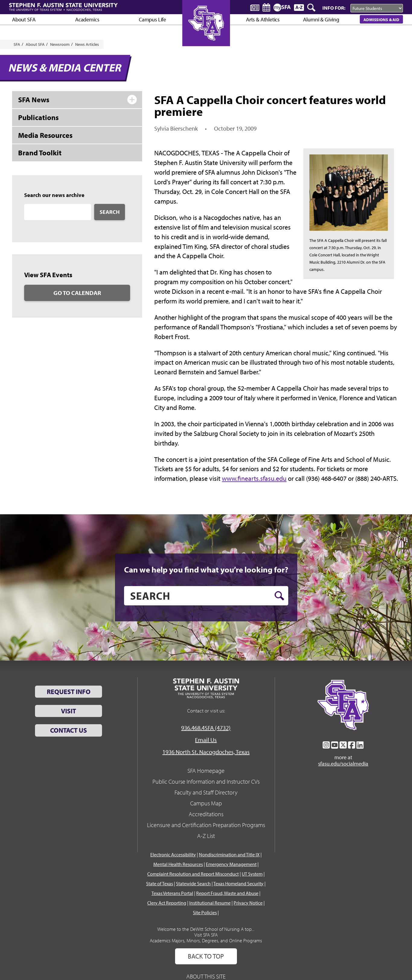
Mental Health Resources (178, 864)
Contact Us (69, 730)
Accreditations (206, 814)
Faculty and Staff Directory (206, 792)
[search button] (279, 596)
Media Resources (45, 135)
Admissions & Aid (381, 19)
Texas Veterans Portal (172, 893)
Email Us (206, 740)
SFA (17, 44)
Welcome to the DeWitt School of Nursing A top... (206, 929)
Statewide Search (193, 883)
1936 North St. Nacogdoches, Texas (206, 752)
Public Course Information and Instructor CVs (206, 781)
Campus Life (152, 19)
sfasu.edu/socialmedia (343, 764)
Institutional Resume (210, 903)
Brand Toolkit (40, 153)
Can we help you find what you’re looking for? (206, 569)
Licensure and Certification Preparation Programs (206, 825)
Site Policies (205, 912)
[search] (206, 596)
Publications (38, 117)
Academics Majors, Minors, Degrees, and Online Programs (206, 940)
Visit (69, 711)
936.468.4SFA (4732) (206, 728)
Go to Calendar (77, 293)
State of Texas (160, 883)
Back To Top (206, 956)
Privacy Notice (248, 903)
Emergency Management (231, 864)
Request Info (69, 692)
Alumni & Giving (321, 19)
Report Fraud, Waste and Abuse (227, 893)
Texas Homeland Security (238, 883)
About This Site (206, 976)
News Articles (87, 44)
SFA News (34, 100)
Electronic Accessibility (173, 855)
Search (110, 212)
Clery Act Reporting (167, 903)
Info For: (334, 8)
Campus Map (206, 803)
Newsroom (60, 44)
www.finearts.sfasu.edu (254, 478)
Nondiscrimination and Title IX (229, 855)
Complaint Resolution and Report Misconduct (193, 874)
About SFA (24, 19)
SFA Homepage (206, 771)
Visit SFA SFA (206, 935)
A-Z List (206, 836)
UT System (252, 874)
